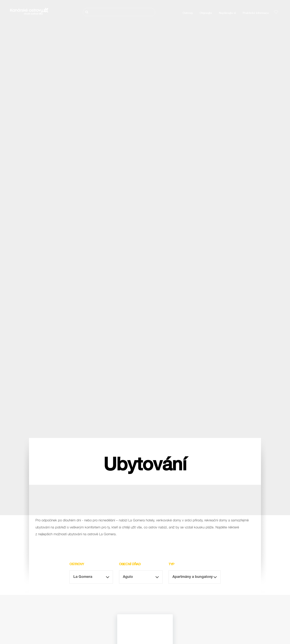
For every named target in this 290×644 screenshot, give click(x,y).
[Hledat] (119, 12)
